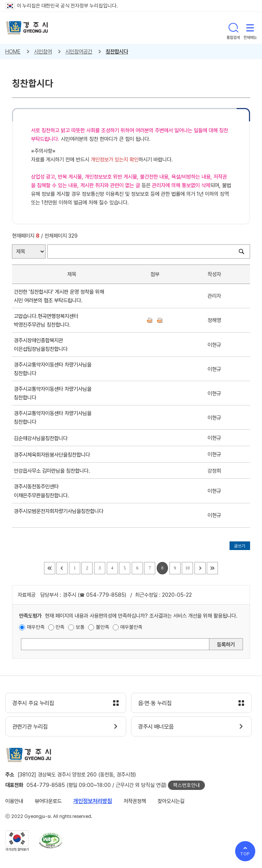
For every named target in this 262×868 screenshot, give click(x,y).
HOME (13, 51)
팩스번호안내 (187, 785)
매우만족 (36, 627)
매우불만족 (131, 627)
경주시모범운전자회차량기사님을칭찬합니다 (59, 515)
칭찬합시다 (117, 51)
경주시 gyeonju (27, 28)
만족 (60, 627)
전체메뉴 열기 (250, 28)
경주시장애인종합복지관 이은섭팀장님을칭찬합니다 (42, 345)
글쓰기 (240, 546)
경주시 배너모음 (156, 727)
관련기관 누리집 (30, 727)
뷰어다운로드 (48, 801)
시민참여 (43, 51)
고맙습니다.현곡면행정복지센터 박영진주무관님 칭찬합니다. (46, 320)
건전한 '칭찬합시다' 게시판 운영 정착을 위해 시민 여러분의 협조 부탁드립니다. (59, 296)
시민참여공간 (79, 51)
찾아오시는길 (171, 801)
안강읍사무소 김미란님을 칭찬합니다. (53, 471)
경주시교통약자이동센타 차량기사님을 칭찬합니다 (53, 369)
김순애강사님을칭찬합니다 (42, 438)
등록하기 (226, 644)
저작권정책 (135, 801)
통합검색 (233, 28)
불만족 (103, 627)
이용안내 (14, 801)
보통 (80, 627)
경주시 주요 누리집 (33, 703)
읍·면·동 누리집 (155, 703)
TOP (245, 854)
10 (187, 568)
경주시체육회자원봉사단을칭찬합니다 (53, 455)
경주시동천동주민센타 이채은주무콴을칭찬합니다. (43, 491)
